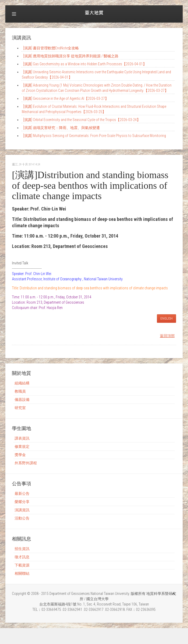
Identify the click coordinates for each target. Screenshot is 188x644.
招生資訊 (22, 549)
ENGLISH (166, 318)
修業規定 (22, 446)
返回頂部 (167, 336)
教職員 (20, 391)
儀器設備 (22, 400)
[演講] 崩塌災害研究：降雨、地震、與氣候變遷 (61, 128)
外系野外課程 (26, 463)
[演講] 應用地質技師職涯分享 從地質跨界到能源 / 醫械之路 (71, 56)
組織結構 (22, 383)
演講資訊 (22, 510)
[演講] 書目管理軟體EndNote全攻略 (51, 48)
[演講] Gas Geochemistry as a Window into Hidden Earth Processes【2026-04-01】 (85, 64)
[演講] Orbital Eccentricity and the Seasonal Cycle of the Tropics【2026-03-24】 (82, 120)
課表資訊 (22, 438)
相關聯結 (22, 573)
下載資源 (22, 565)
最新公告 (22, 493)
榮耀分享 (22, 502)
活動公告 (22, 518)
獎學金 (20, 455)
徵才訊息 (22, 557)
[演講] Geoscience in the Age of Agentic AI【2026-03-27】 (66, 98)
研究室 (20, 408)
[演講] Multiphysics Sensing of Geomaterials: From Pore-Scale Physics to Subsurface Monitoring (95, 136)
